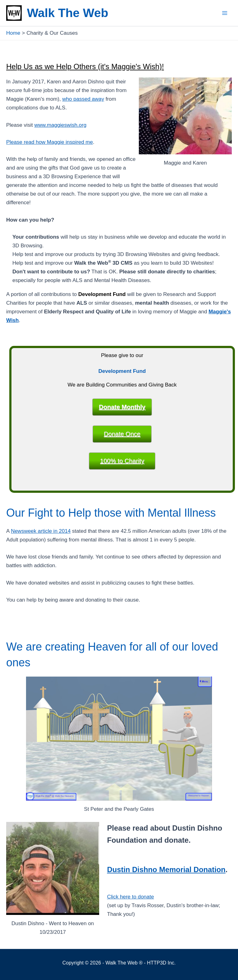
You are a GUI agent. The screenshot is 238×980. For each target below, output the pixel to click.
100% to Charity (122, 461)
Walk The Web (68, 13)
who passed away (83, 99)
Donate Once (122, 434)
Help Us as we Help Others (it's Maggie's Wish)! (88, 66)
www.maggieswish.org (60, 125)
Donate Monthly (122, 407)
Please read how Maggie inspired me (50, 142)
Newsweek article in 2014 (41, 531)
